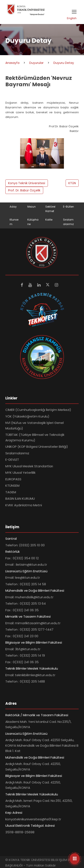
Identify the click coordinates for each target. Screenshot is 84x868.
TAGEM (11, 492)
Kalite (49, 220)
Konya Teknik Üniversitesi (27, 183)
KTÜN (72, 183)
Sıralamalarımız (17, 453)
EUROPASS (13, 479)
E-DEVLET (12, 460)
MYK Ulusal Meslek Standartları (29, 466)
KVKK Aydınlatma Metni (24, 505)
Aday (13, 207)
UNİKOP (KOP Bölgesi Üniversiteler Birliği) (37, 447)
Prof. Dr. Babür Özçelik (24, 190)
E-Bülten (69, 207)
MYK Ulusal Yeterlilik (20, 473)
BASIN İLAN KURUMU (20, 499)
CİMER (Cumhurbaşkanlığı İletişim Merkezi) (38, 410)
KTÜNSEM (12, 486)
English (72, 18)
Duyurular (36, 63)
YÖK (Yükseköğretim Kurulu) (27, 416)
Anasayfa (12, 63)
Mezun (32, 207)
